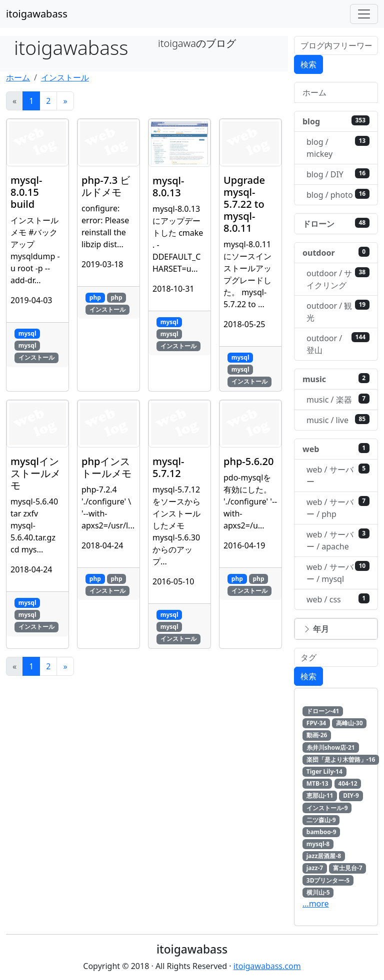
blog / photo (338, 195)
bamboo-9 (321, 832)
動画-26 (317, 735)
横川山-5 (318, 892)
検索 (308, 64)
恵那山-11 (320, 795)
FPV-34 (316, 723)
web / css (338, 599)
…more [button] (316, 904)
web (336, 449)
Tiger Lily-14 (324, 771)
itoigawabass (37, 14)
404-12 (347, 783)
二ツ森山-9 (321, 820)
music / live (338, 420)
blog (336, 121)
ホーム (18, 77)
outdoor (336, 252)
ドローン (336, 224)
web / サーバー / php (338, 508)
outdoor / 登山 (338, 344)
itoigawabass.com (267, 966)
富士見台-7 (348, 868)
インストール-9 (327, 808)
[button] (336, 629)
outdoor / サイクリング (338, 279)
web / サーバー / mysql (338, 573)
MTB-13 (317, 783)
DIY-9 (351, 795)
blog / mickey (338, 148)
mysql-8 (318, 844)
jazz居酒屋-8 (324, 856)
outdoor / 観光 (338, 311)
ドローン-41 (323, 711)
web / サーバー (338, 475)
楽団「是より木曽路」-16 (341, 759)
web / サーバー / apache (338, 540)
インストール (65, 77)
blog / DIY (338, 174)
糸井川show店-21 (331, 747)
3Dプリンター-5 (328, 880)
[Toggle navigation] (364, 14)
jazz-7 (315, 868)
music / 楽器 (338, 399)
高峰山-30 (349, 723)
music (336, 379)
